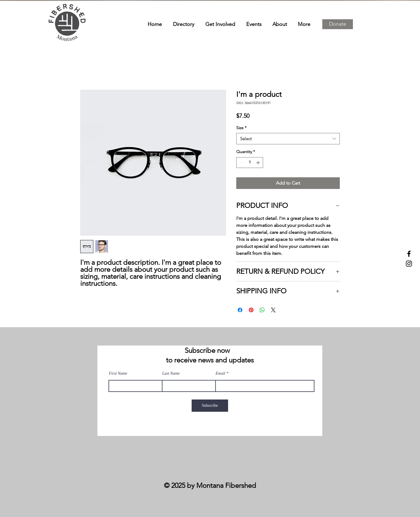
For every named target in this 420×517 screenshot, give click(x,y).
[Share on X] (273, 310)
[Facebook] (409, 254)
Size (241, 128)
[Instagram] (409, 264)
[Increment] (259, 163)
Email (220, 374)
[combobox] (288, 139)
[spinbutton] (250, 163)
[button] (338, 24)
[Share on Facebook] (240, 310)
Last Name (171, 374)
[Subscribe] (210, 406)
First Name (118, 374)
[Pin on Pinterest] (251, 310)
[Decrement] (241, 163)
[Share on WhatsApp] (262, 310)
